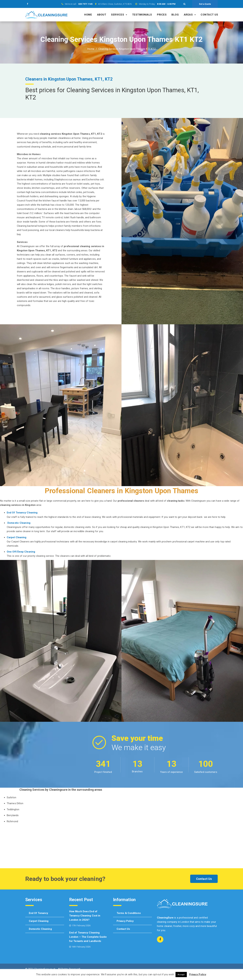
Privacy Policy (125, 921)
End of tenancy (38, 913)
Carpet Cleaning (17, 537)
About (102, 15)
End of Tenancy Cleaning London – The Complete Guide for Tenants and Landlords (88, 937)
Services (119, 15)
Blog (175, 15)
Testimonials (142, 15)
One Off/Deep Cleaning (21, 552)
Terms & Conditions (129, 913)
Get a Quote (205, 4)
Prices (162, 15)
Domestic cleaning (40, 929)
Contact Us (204, 879)
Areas (190, 15)
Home (88, 15)
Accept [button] (181, 975)
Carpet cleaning (39, 921)
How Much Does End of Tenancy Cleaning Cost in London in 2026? (85, 916)
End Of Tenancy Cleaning (22, 513)
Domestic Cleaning (19, 523)
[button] (184, 4)
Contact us (209, 15)
